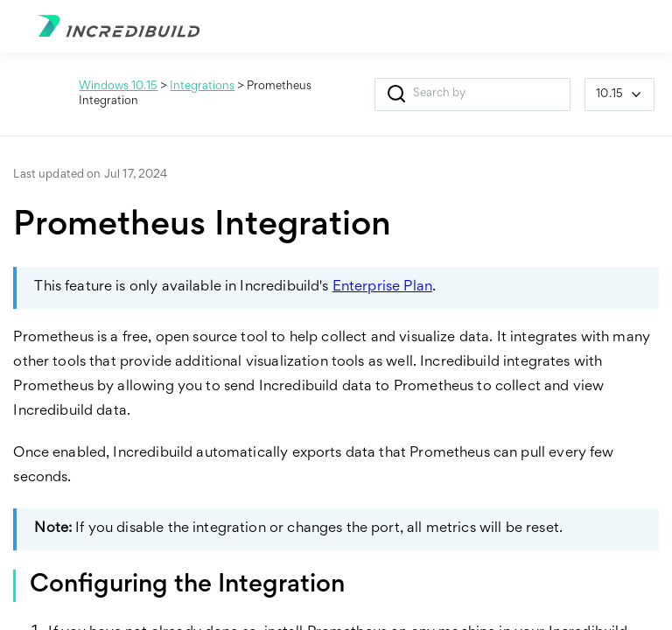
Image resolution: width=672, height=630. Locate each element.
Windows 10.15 (118, 87)
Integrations (202, 87)
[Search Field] (472, 94)
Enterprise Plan (382, 287)
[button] (396, 94)
